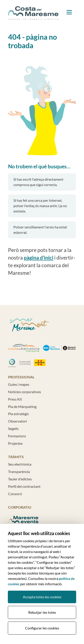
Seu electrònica (20, 464)
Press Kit (15, 399)
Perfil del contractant (24, 486)
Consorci (15, 494)
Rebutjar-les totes (42, 612)
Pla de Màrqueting (22, 407)
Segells (13, 428)
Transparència (19, 472)
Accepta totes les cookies (42, 597)
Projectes (15, 443)
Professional (21, 377)
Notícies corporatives (25, 392)
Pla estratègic (18, 414)
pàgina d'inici (39, 258)
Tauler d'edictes (20, 479)
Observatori (17, 421)
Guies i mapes (19, 384)
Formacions (17, 436)
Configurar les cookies (42, 628)
